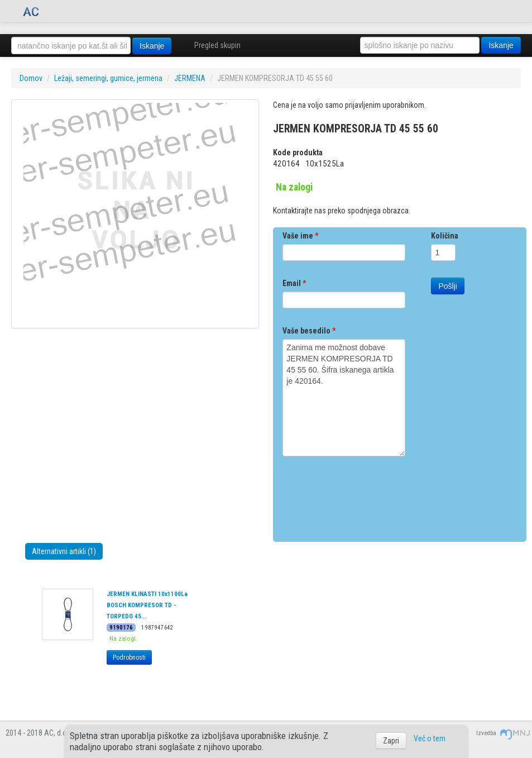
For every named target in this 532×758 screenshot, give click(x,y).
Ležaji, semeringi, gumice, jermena (108, 78)
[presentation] (367, 495)
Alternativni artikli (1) (64, 551)
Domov (31, 78)
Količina (445, 236)
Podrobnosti (129, 657)
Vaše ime (300, 236)
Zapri (391, 741)
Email (294, 283)
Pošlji (447, 286)
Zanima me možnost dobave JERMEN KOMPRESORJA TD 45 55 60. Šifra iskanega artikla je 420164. (344, 398)
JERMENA (190, 78)
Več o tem (430, 738)
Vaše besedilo (309, 331)
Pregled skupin (217, 45)
